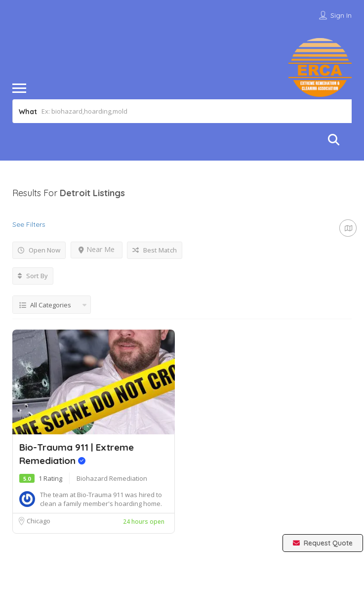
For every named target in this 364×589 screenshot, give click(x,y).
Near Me (97, 249)
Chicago (39, 521)
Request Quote (323, 543)
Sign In (341, 15)
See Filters (29, 224)
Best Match (155, 250)
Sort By (33, 276)
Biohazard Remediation (112, 478)
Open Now (39, 250)
